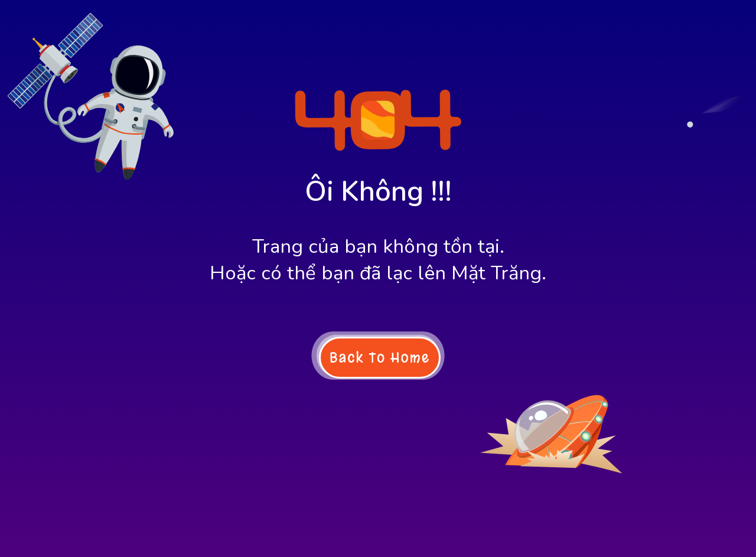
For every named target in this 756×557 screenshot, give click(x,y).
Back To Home (380, 357)
